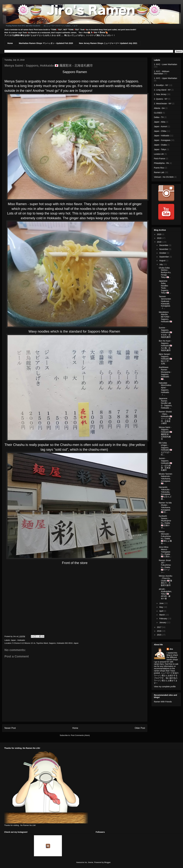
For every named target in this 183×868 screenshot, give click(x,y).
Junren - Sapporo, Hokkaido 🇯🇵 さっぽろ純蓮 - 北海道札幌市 (165, 464)
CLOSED (158, 113)
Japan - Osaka (160, 145)
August (163, 261)
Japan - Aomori (161, 126)
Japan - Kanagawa (162, 140)
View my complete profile (165, 687)
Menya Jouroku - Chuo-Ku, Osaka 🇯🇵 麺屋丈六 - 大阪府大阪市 (166, 581)
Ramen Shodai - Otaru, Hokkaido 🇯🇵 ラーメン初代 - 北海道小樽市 (165, 417)
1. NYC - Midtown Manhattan (162, 73)
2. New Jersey (160, 94)
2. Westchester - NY (163, 104)
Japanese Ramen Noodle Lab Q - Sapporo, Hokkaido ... (165, 403)
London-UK (159, 154)
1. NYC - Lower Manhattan (166, 64)
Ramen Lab (159, 172)
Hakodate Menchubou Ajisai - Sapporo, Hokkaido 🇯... (165, 389)
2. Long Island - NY (162, 90)
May (161, 607)
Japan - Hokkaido (18, 640)
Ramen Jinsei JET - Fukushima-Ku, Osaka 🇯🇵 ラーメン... (165, 566)
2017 (159, 627)
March (162, 615)
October (163, 253)
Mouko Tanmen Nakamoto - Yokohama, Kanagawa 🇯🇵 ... (165, 479)
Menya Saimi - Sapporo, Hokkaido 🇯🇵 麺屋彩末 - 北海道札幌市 (165, 433)
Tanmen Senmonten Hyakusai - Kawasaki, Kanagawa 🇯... (165, 302)
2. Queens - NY (161, 99)
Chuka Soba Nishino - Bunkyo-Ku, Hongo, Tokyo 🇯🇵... (165, 272)
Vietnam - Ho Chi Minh (164, 177)
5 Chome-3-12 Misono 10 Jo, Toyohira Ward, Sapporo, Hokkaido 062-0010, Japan (45, 643)
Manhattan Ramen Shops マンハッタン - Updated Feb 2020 (46, 43)
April (161, 611)
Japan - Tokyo (160, 149)
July (161, 264)
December (164, 245)
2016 (159, 631)
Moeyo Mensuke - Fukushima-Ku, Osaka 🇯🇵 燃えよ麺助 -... (165, 537)
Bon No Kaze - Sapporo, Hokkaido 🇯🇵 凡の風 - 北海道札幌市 (165, 346)
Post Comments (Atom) (80, 735)
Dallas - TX (159, 117)
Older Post (140, 728)
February (163, 619)
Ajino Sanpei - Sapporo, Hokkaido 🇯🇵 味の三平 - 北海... (165, 359)
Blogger (107, 862)
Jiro (171, 649)
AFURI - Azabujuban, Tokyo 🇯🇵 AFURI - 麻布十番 (165, 594)
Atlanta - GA (159, 108)
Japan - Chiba (160, 131)
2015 (159, 635)
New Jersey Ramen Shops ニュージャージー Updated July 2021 (108, 43)
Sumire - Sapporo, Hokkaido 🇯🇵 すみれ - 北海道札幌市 (165, 332)
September (164, 257)
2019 (159, 238)
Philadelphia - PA (161, 163)
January (163, 622)
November (164, 249)
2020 (159, 234)
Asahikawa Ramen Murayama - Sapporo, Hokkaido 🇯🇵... (165, 373)
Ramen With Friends (163, 702)
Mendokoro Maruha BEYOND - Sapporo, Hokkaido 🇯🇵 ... (165, 318)
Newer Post (10, 728)
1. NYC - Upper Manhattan (166, 78)
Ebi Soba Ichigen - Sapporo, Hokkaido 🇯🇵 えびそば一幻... (165, 449)
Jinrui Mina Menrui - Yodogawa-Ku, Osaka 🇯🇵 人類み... (165, 552)
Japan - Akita (160, 122)
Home (10, 43)
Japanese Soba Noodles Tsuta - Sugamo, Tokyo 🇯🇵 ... (165, 287)
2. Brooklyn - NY (161, 85)
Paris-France (160, 159)
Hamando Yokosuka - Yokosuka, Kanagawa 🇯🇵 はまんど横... (165, 493)
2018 (159, 242)
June (162, 603)
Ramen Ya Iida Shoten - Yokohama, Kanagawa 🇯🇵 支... (165, 507)
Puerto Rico (159, 168)
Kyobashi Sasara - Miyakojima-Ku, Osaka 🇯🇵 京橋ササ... (165, 522)
